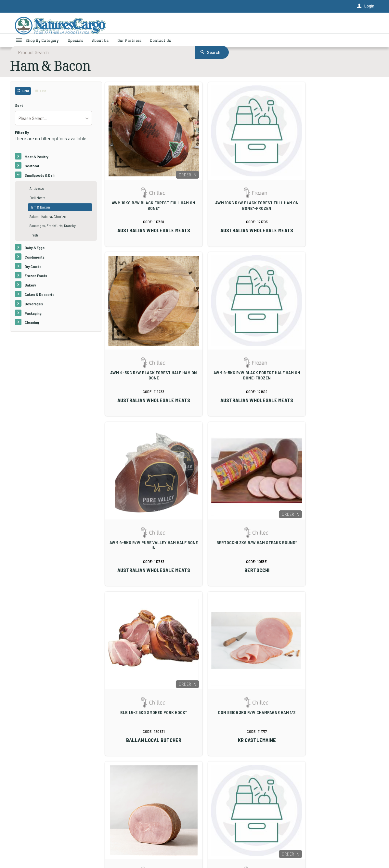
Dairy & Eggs (35, 254)
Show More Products (244, 742)
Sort (19, 112)
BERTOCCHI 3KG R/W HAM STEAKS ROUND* (333, 359)
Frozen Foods (36, 282)
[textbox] (169, 26)
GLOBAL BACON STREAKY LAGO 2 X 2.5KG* (241, 675)
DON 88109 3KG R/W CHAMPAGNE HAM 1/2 (241, 516)
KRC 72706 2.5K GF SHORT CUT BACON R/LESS (333, 678)
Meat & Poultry (37, 163)
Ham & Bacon (40, 213)
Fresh (34, 241)
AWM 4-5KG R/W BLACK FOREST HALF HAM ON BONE (333, 200)
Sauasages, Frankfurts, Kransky (53, 232)
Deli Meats (37, 204)
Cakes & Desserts (39, 300)
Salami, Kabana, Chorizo (48, 223)
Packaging (33, 319)
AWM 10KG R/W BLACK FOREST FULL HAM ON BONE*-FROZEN (241, 200)
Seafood (32, 172)
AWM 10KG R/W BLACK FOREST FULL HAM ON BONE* (148, 200)
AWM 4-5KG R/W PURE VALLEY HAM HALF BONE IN (241, 359)
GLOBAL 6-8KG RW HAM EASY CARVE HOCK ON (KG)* (148, 678)
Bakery (30, 291)
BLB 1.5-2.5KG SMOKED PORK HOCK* (148, 516)
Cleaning (32, 328)
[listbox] (53, 124)
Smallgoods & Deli (40, 181)
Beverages (34, 310)
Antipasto (37, 194)
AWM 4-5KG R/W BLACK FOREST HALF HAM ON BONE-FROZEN (148, 359)
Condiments (35, 263)
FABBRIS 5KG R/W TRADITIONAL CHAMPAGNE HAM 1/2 (333, 518)
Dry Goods (33, 273)
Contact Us (26, 830)
